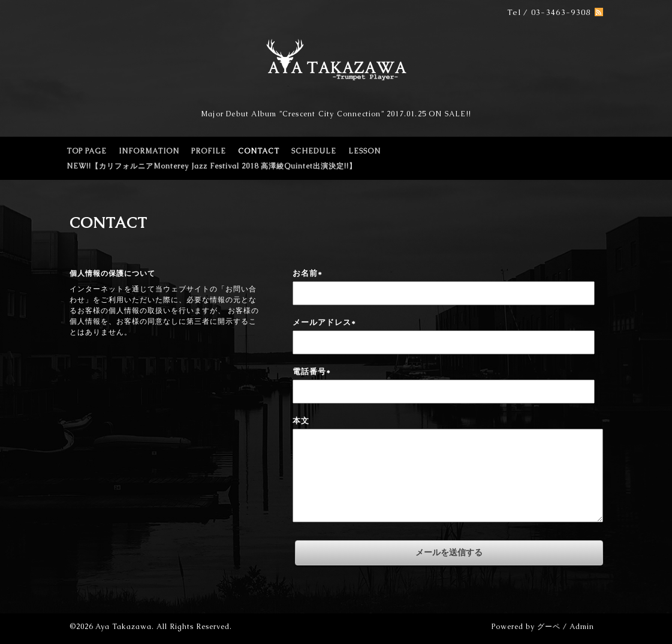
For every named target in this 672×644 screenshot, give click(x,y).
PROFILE (209, 151)
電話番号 (312, 371)
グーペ (549, 627)
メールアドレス (324, 322)
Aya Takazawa (123, 627)
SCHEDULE (314, 151)
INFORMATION (149, 151)
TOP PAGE (87, 151)
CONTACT (259, 151)
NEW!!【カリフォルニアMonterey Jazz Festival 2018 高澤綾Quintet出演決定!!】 (212, 166)
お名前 (308, 273)
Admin (582, 627)
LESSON (364, 151)
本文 (301, 421)
